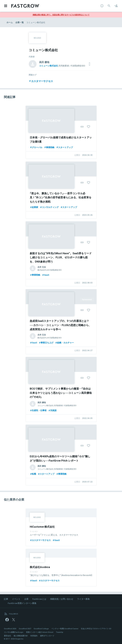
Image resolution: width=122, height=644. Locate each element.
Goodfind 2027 (25, 629)
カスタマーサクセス (41, 81)
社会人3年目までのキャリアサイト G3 (96, 629)
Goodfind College (41, 629)
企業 (26, 599)
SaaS (45, 275)
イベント (16, 599)
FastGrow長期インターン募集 (22, 603)
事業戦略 (49, 147)
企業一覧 (20, 22)
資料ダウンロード (47, 636)
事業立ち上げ (46, 342)
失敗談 (52, 410)
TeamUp (60, 632)
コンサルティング (49, 207)
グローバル (36, 147)
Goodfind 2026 (10, 629)
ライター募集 (83, 599)
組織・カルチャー (64, 342)
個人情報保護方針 (21, 636)
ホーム (10, 22)
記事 (6, 599)
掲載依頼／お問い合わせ (62, 599)
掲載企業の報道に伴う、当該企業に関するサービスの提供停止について (61, 15)
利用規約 (34, 636)
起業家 (34, 207)
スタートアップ (64, 147)
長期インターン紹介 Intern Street (40, 632)
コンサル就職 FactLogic (14, 632)
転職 (33, 474)
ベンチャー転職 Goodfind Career (65, 629)
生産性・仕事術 (38, 410)
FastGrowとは (39, 599)
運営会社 (7, 636)
